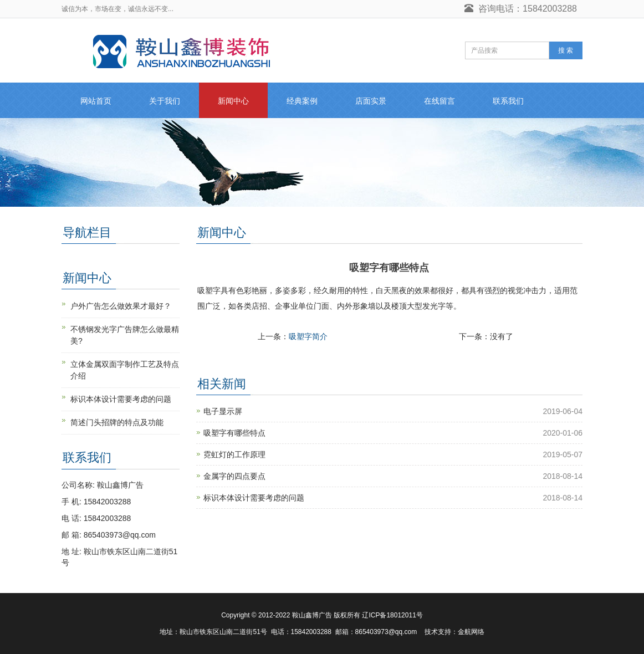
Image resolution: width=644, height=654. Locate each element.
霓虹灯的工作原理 (234, 454)
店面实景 (371, 101)
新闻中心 (233, 101)
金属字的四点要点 (234, 476)
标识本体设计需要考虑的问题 (254, 498)
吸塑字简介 (308, 336)
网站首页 (96, 101)
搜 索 (566, 50)
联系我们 (508, 101)
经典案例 (302, 101)
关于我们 (165, 101)
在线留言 (439, 101)
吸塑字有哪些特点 (234, 433)
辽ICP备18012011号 (392, 615)
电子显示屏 (223, 411)
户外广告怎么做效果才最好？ (121, 306)
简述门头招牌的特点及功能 (117, 422)
